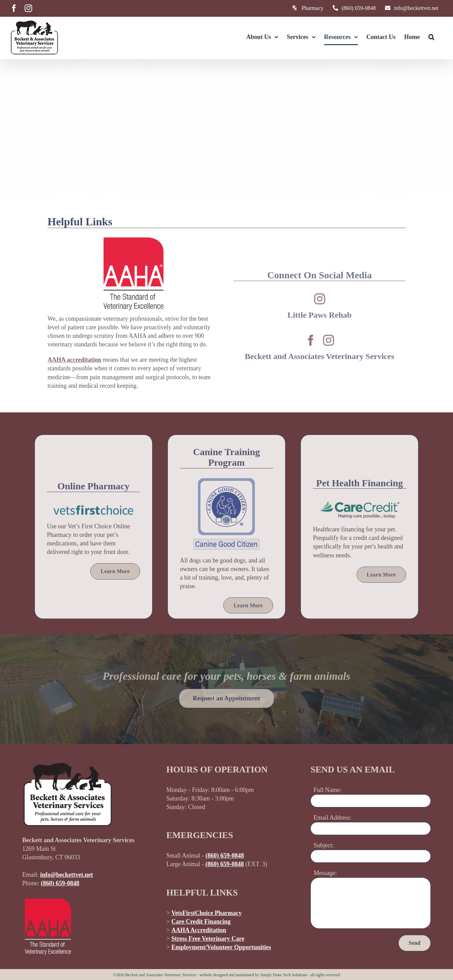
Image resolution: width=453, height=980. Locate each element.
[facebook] (311, 340)
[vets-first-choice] (94, 507)
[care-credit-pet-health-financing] (359, 504)
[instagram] (320, 299)
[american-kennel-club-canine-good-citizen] (227, 481)
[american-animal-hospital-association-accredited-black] (134, 237)
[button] (431, 37)
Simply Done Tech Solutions (284, 975)
